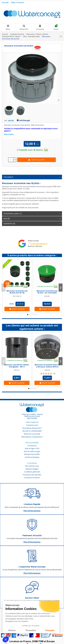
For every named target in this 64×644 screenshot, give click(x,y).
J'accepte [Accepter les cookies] (50, 630)
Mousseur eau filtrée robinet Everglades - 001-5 (17, 366)
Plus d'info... (10, 134)
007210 (17, 370)
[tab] (32, 177)
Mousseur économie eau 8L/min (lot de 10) (17, 292)
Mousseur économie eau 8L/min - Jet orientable (47, 292)
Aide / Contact (17, 2)
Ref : (6, 121)
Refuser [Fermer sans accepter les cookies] (12, 630)
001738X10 (17, 296)
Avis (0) (32, 219)
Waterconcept (33, 241)
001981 (47, 296)
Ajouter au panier (37, 160)
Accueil (5, 2)
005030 (47, 370)
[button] (6, 639)
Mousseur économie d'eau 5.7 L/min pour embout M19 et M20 (47, 367)
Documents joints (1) (32, 214)
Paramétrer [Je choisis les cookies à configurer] (31, 630)
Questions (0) (32, 224)
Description (32, 177)
